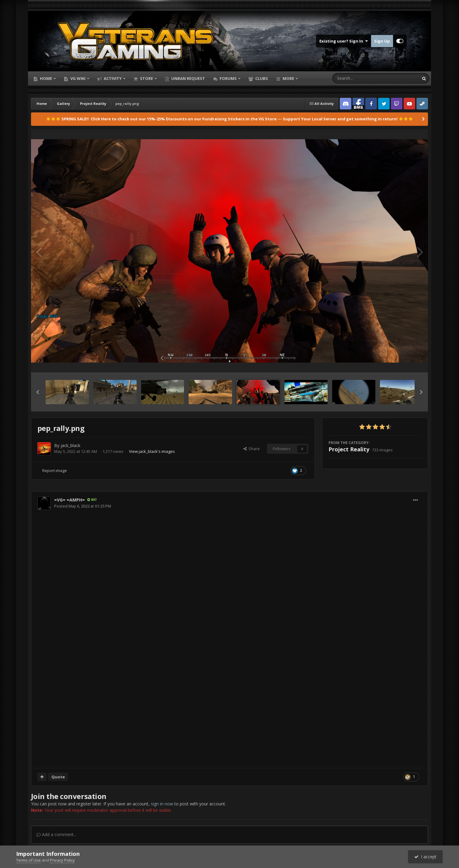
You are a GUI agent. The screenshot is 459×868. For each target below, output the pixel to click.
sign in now (162, 804)
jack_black (70, 445)
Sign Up (382, 41)
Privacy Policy (62, 860)
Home (46, 78)
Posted (83, 506)
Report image (55, 470)
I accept (425, 857)
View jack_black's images (152, 451)
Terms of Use (28, 860)
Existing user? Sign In (344, 41)
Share (252, 449)
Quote (58, 777)
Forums (228, 78)
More (288, 78)
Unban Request (188, 78)
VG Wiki (78, 78)
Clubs (261, 78)
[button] (38, 392)
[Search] (360, 78)
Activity (113, 78)
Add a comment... (56, 834)
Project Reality (349, 449)
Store (146, 78)
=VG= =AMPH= (70, 500)
